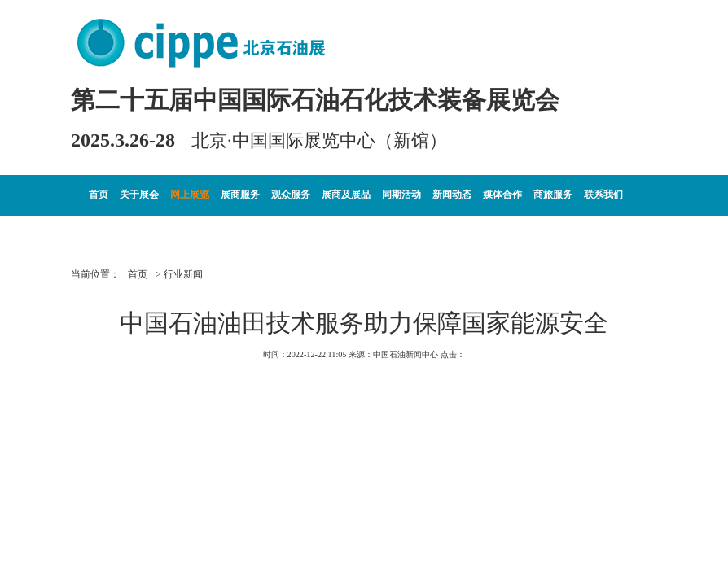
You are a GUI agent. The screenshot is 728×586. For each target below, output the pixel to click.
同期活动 (401, 195)
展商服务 (240, 195)
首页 (99, 195)
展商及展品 (346, 195)
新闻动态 (452, 195)
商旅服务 (553, 195)
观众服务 (291, 195)
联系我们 (603, 195)
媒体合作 (502, 195)
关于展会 (139, 195)
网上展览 (190, 195)
